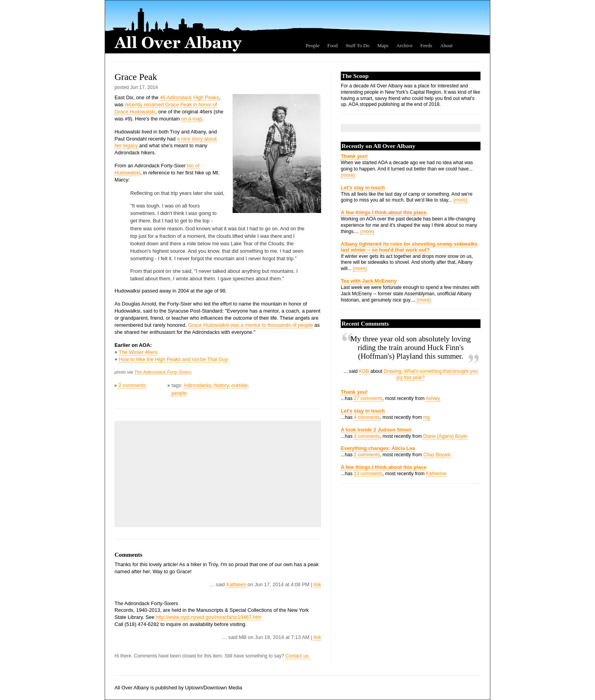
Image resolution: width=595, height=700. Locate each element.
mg (426, 417)
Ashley (433, 398)
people (179, 393)
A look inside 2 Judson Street (376, 430)
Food (333, 46)
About (446, 46)
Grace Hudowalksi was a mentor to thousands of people (250, 325)
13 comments (368, 474)
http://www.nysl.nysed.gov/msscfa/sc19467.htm (209, 617)
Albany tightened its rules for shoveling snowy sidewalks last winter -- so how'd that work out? (409, 247)
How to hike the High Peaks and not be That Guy (173, 359)
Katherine (436, 474)
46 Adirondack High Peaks (189, 97)
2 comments (132, 385)
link (317, 584)
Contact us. (297, 656)
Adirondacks (198, 385)
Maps (383, 46)
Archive (404, 46)
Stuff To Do (358, 46)
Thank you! (354, 156)
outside (239, 385)
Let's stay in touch (363, 188)
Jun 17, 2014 (144, 87)
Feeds (426, 46)
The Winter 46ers (138, 352)
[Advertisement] (177, 474)
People (313, 46)
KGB (364, 371)
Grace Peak (136, 77)
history (221, 385)
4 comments (367, 417)
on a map (192, 119)
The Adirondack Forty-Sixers (163, 372)
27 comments (368, 398)
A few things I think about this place (384, 212)
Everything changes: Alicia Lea (378, 448)
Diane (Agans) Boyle (445, 436)
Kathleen (236, 584)
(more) (348, 175)
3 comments (367, 436)
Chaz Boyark (437, 455)
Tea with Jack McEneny (369, 281)
